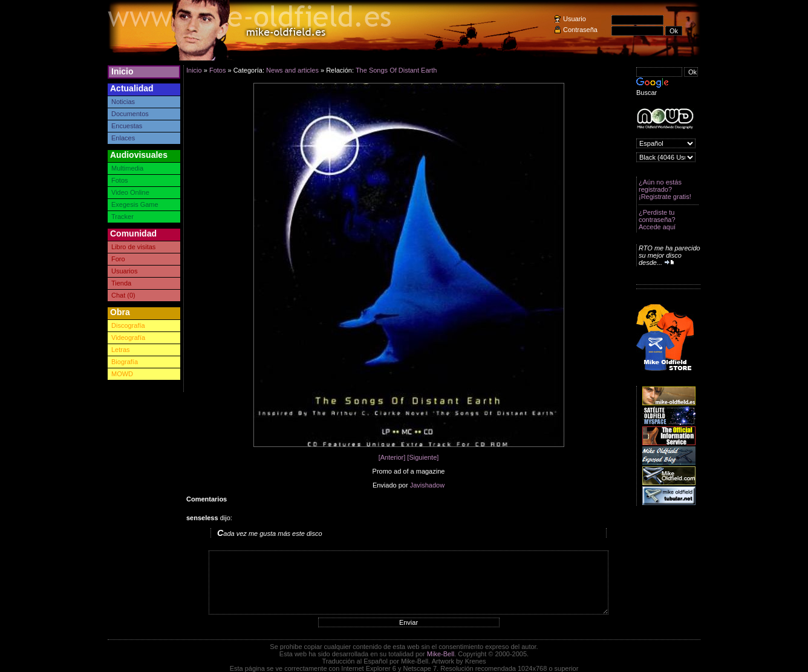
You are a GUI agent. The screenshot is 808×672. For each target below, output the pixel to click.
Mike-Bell (441, 654)
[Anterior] (392, 457)
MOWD (122, 374)
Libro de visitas (133, 247)
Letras (121, 350)
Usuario (575, 19)
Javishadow (427, 485)
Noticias (123, 102)
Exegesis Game (135, 204)
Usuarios (124, 271)
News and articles (292, 70)
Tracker (122, 217)
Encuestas (127, 126)
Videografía (128, 338)
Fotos (120, 180)
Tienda (121, 283)
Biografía (125, 362)
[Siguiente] (423, 457)
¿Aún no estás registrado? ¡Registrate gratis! (665, 189)
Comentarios (207, 499)
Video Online (130, 192)
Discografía (128, 325)
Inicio (122, 71)
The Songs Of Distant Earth (396, 70)
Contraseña (580, 30)
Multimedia (127, 168)
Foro (118, 259)
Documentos (130, 114)
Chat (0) (123, 295)
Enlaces (123, 138)
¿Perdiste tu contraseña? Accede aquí (657, 220)
